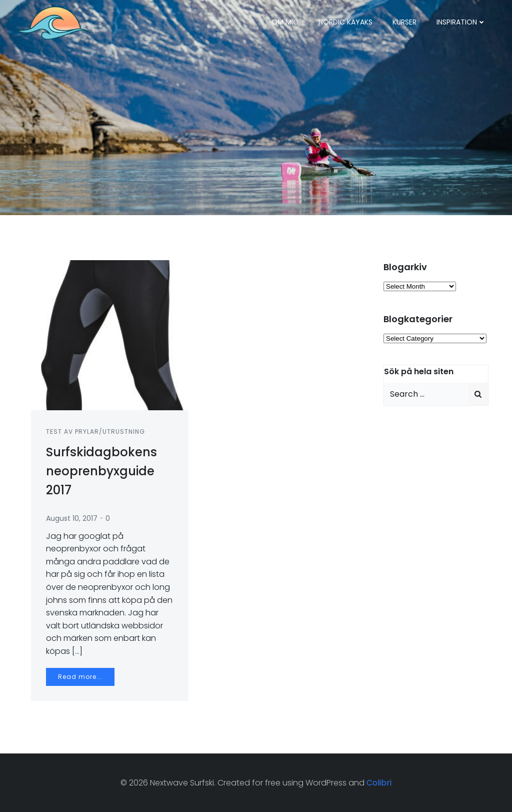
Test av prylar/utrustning (95, 432)
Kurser (404, 22)
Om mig (285, 22)
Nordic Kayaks (345, 22)
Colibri (379, 783)
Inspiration (461, 22)
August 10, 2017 (72, 518)
